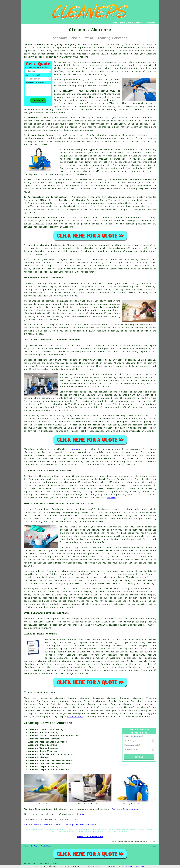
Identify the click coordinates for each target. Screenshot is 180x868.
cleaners (94, 54)
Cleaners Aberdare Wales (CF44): (44, 45)
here (82, 814)
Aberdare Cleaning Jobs (125, 809)
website (111, 498)
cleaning (97, 65)
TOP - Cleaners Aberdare (38, 825)
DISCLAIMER (150, 23)
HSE (95, 189)
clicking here (75, 717)
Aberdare (77, 449)
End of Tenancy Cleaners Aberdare (76, 825)
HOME (115, 23)
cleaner (98, 80)
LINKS (123, 23)
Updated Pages (46, 846)
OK (143, 866)
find (34, 698)
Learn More (132, 866)
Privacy (155, 846)
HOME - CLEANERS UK (90, 837)
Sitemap (25, 846)
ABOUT (131, 23)
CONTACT (139, 23)
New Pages (35, 846)
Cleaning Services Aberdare (48, 723)
